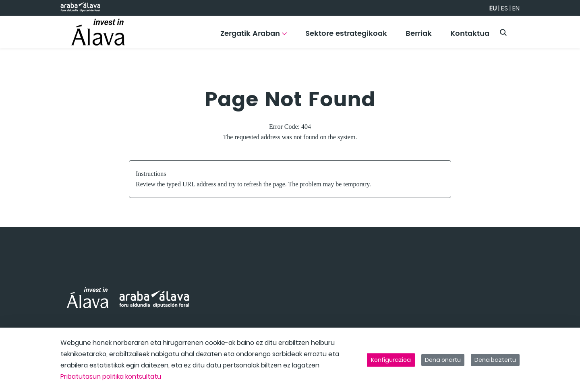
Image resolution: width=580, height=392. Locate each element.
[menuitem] (254, 36)
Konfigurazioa (391, 360)
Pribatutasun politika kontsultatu (111, 377)
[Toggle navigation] (560, 30)
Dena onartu (443, 360)
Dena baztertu (495, 360)
